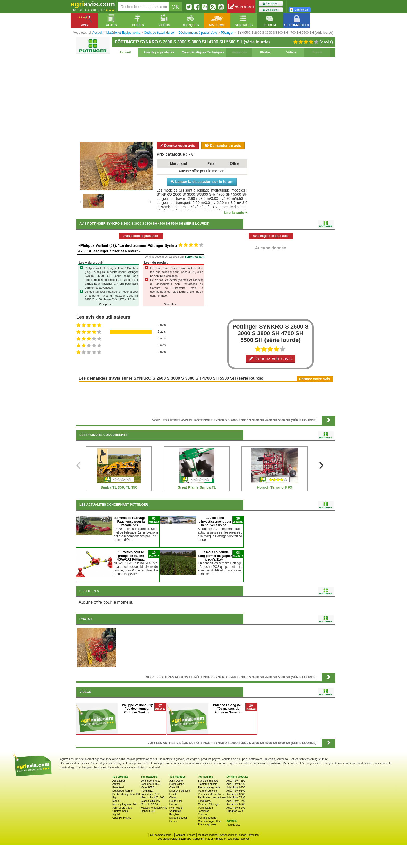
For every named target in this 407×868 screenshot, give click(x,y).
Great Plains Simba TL (197, 487)
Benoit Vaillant (194, 257)
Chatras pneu (120, 811)
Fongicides (204, 801)
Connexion (271, 10)
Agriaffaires (119, 781)
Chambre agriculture (210, 821)
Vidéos (291, 52)
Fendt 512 (147, 791)
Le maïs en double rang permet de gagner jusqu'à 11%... (215, 556)
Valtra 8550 (147, 787)
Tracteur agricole (208, 784)
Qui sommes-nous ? (162, 835)
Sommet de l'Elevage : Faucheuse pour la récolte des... (131, 522)
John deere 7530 (122, 808)
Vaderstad (175, 811)
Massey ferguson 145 (125, 804)
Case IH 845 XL (122, 818)
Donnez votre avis (178, 146)
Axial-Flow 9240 (236, 791)
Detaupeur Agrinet (123, 791)
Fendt (173, 794)
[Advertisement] (206, 99)
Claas (173, 798)
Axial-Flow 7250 (236, 781)
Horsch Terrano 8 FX (275, 487)
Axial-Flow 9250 (236, 787)
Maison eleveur (178, 818)
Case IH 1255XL (150, 804)
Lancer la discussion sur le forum (202, 182)
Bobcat (174, 804)
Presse (191, 835)
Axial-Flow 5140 (236, 808)
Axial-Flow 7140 (236, 801)
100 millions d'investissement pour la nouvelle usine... (215, 522)
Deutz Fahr (176, 801)
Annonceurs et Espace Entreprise (239, 835)
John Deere (176, 781)
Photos (265, 52)
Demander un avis (223, 146)
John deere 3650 (151, 784)
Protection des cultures (211, 794)
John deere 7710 (151, 794)
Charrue (202, 814)
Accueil (125, 52)
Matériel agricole (207, 791)
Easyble (174, 814)
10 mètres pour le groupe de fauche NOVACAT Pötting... (131, 556)
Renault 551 (148, 811)
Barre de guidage (208, 781)
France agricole (207, 825)
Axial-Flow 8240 (236, 794)
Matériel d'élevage (208, 804)
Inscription (271, 4)
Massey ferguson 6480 (154, 808)
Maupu (116, 801)
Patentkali (118, 787)
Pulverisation (205, 808)
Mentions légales (208, 835)
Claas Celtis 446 (150, 801)
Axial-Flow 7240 (236, 798)
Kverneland (176, 808)
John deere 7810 (151, 781)
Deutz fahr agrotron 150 (126, 794)
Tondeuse (203, 811)
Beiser (173, 821)
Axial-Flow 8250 (236, 784)
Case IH (174, 787)
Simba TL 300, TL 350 (119, 487)
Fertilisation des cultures (212, 798)
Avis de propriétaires (159, 52)
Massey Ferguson (180, 791)
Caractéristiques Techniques (203, 52)
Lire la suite (236, 213)
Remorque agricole (209, 787)
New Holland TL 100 (153, 798)
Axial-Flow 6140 (236, 804)
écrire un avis (241, 7)
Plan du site (233, 825)
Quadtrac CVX (235, 811)
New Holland (177, 784)
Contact (180, 835)
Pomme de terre (207, 818)
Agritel (116, 784)
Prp (114, 798)
